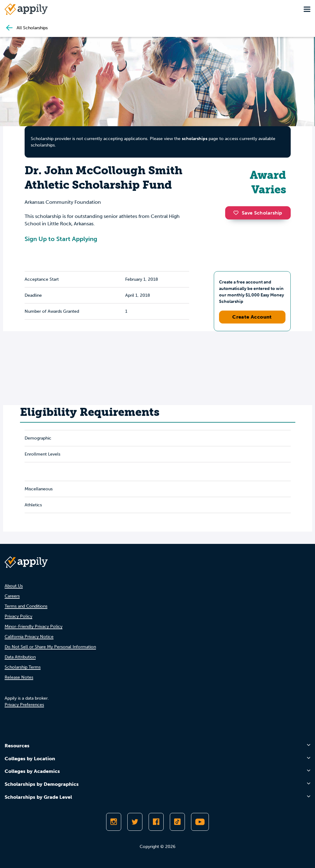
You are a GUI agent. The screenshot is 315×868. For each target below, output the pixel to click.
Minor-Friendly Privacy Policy (34, 627)
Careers (12, 596)
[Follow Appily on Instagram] (114, 822)
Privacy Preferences (24, 705)
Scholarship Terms (23, 667)
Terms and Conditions (26, 606)
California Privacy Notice (29, 637)
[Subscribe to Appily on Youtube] (200, 822)
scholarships (195, 139)
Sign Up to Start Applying (61, 239)
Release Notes (19, 677)
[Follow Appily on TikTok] (177, 822)
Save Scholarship (258, 213)
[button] (237, 213)
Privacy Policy (18, 616)
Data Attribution (20, 657)
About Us (14, 586)
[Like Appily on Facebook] (156, 822)
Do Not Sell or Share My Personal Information (50, 647)
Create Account (252, 317)
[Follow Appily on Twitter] (135, 822)
